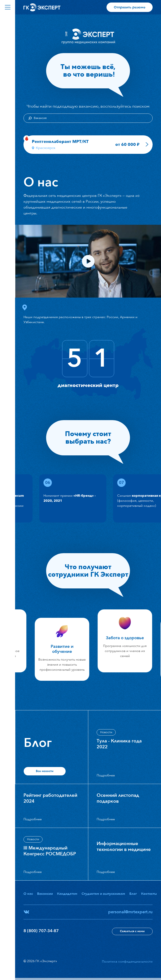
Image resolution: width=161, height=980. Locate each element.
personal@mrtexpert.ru (130, 912)
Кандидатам (67, 894)
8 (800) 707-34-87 (41, 931)
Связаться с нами (132, 931)
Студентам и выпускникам (103, 894)
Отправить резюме (130, 7)
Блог (133, 894)
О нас (28, 894)
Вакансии (45, 894)
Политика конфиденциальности (127, 962)
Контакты (149, 894)
